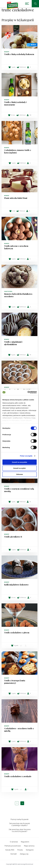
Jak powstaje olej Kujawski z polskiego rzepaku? (19, 824)
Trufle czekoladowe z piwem (17, 633)
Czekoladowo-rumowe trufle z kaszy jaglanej (18, 151)
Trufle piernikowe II (13, 537)
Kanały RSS (10, 850)
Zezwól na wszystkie (20, 462)
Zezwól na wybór (19, 468)
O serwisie (14, 842)
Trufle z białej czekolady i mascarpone (15, 103)
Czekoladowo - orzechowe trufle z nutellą (19, 730)
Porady (20, 850)
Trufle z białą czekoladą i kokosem (19, 54)
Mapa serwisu (29, 846)
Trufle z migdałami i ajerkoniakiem (13, 343)
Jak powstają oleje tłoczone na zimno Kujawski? (20, 830)
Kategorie (30, 850)
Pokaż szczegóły (26, 456)
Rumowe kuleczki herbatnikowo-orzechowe (19, 295)
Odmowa (19, 474)
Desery (7, 52)
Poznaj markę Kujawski (20, 819)
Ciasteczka (8, 291)
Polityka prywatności (13, 846)
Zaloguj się (24, 854)
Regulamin (25, 842)
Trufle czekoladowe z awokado (18, 776)
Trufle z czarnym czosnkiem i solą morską (19, 490)
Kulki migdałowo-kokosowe (16, 585)
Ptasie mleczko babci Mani (16, 198)
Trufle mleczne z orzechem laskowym (16, 247)
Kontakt (14, 854)
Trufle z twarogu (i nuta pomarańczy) (15, 682)
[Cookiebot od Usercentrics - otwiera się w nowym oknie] (28, 392)
